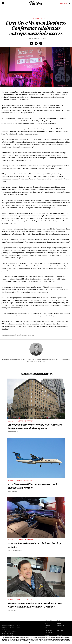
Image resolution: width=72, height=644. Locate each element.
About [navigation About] (59, 623)
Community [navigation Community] (48, 631)
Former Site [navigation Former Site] (61, 635)
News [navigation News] (46, 623)
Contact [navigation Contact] (60, 631)
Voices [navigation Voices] (47, 628)
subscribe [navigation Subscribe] (64, 3)
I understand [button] (38, 642)
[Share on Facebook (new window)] (31, 43)
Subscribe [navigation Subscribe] (61, 626)
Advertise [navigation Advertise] (61, 628)
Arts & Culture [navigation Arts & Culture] (49, 633)
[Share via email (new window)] (41, 43)
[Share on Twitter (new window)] (36, 43)
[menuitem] (64, 3)
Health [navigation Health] (47, 635)
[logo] (36, 5)
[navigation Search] (69, 4)
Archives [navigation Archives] (60, 633)
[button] (6, 3)
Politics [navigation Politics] (47, 626)
